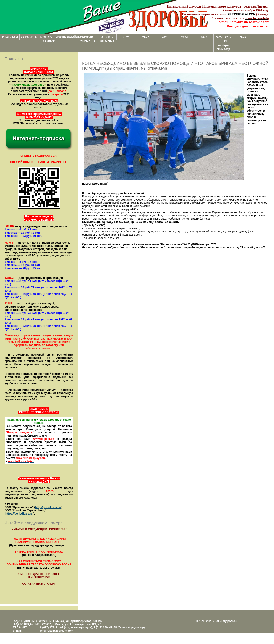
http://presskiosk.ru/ (48, 507)
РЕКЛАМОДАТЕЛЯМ (69, 37)
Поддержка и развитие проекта (207, 634)
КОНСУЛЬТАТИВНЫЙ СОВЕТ (49, 39)
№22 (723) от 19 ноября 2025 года (223, 43)
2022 (146, 37)
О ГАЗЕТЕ (29, 37)
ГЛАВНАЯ (10, 37)
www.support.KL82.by (225, 637)
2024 (184, 37)
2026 (243, 37)
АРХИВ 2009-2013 (87, 39)
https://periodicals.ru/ (19, 514)
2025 (204, 37)
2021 (126, 37)
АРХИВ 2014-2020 (107, 39)
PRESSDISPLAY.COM (242, 14)
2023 (165, 37)
